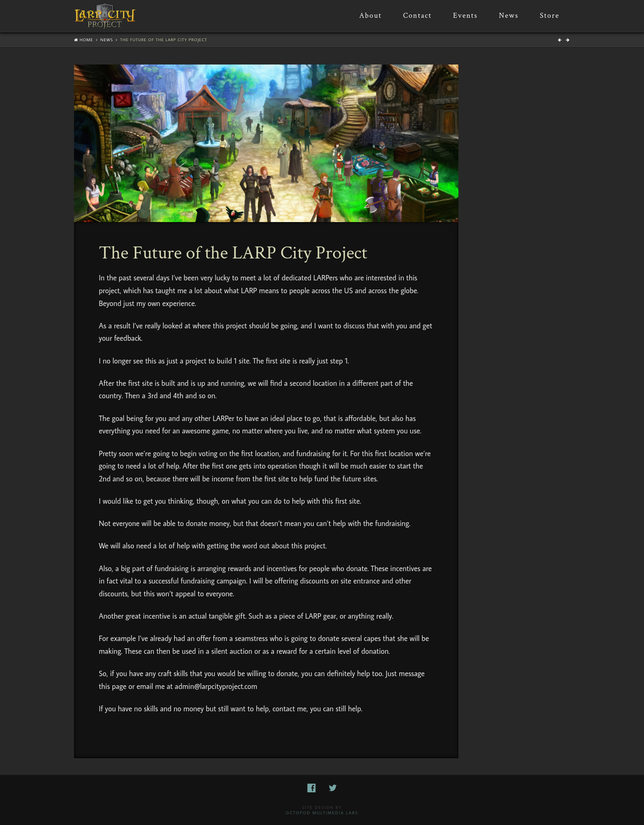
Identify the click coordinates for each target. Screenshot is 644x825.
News (107, 40)
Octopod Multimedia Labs (322, 813)
